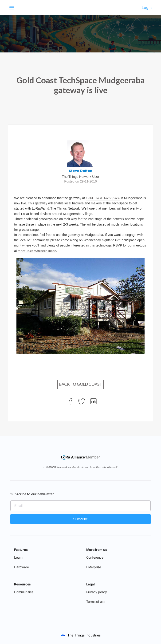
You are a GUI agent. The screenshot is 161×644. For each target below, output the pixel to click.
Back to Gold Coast (81, 384)
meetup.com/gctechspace (37, 251)
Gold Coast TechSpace (103, 198)
